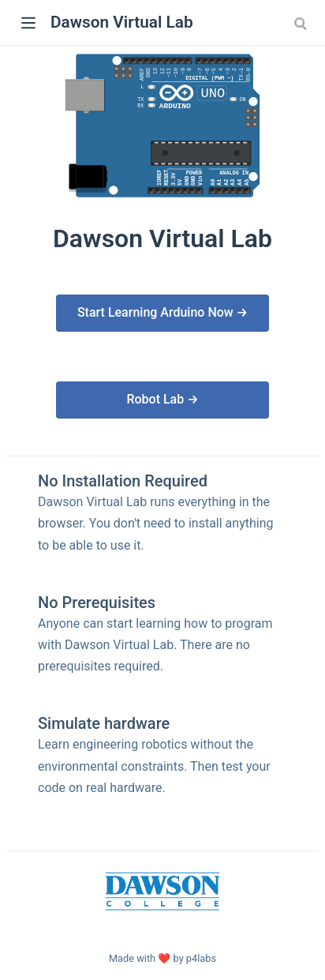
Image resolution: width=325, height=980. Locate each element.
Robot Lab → (162, 399)
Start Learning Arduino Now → (162, 312)
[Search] (302, 23)
